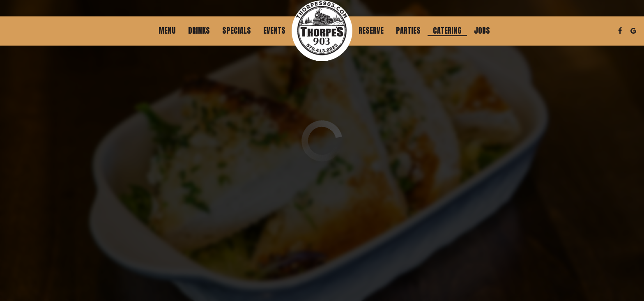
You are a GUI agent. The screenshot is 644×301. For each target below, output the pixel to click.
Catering (447, 31)
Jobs (482, 31)
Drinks (199, 31)
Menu (167, 31)
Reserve (371, 31)
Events (274, 31)
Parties (408, 31)
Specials (237, 31)
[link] (322, 31)
